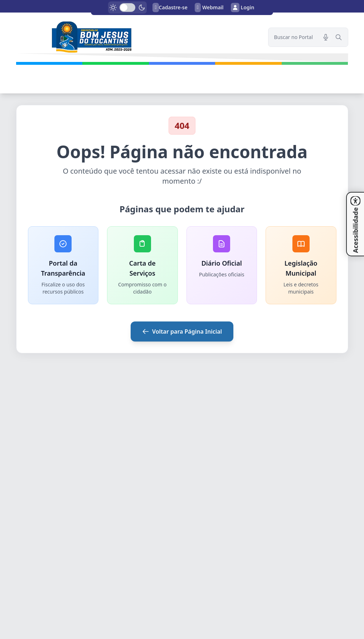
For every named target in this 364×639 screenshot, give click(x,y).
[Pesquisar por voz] (326, 37)
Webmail (209, 8)
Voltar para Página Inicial (182, 331)
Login (243, 8)
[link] (138, 37)
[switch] (127, 8)
